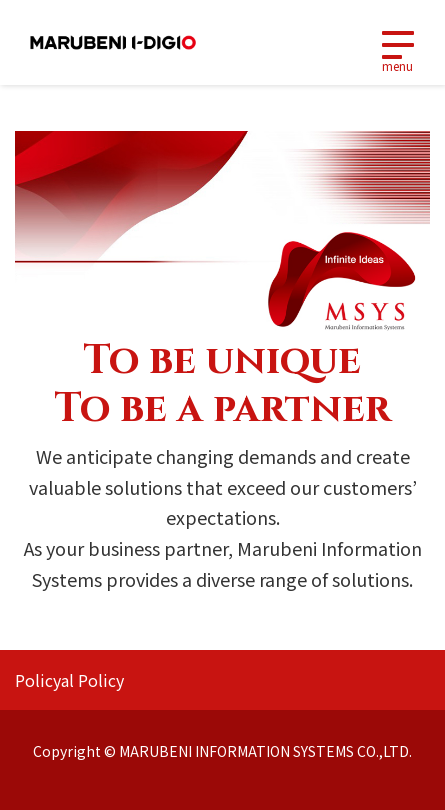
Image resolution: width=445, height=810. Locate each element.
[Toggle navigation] (397, 43)
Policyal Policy (69, 680)
